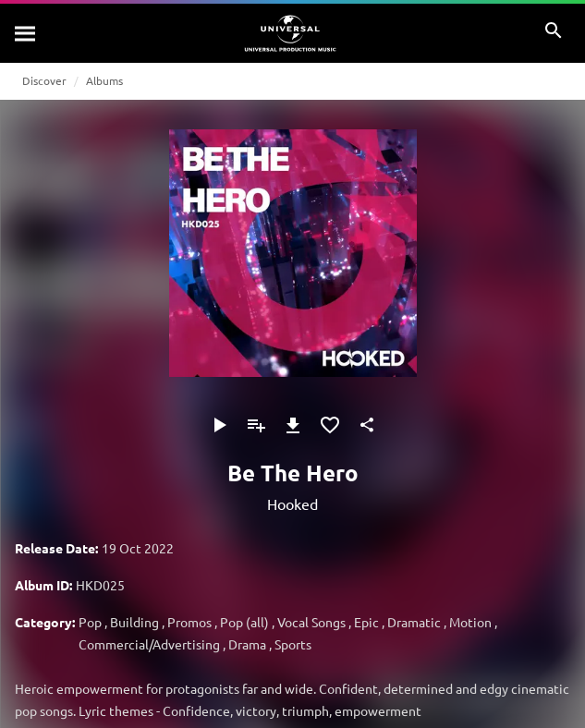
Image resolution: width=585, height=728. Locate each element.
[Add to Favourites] (330, 425)
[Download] (293, 425)
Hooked (292, 504)
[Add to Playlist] (256, 425)
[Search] (26, 33)
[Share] (367, 425)
